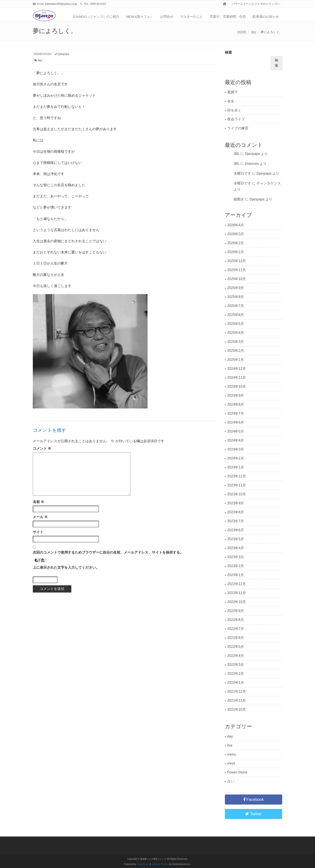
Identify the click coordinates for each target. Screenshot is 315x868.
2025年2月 (236, 351)
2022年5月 (236, 647)
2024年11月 (237, 378)
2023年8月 (236, 512)
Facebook (254, 800)
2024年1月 (236, 467)
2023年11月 (237, 485)
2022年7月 (236, 629)
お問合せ (167, 17)
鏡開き (239, 199)
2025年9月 (236, 288)
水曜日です (242, 173)
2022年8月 (236, 620)
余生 (231, 101)
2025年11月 (237, 270)
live (230, 745)
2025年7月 (236, 306)
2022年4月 (236, 656)
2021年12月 (237, 692)
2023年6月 (236, 530)
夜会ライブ (236, 119)
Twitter (253, 814)
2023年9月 (236, 503)
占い (231, 781)
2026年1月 (236, 252)
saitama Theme (160, 864)
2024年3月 (236, 449)
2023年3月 (236, 557)
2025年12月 (237, 261)
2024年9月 (236, 395)
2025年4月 (236, 333)
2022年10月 (237, 602)
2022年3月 (236, 665)
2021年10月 (237, 709)
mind (231, 763)
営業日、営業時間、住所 (228, 17)
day (254, 32)
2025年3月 (236, 342)
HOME (242, 32)
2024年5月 (236, 431)
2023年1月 (236, 575)
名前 (38, 502)
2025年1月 (236, 360)
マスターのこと (192, 17)
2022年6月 (236, 638)
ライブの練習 (238, 128)
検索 (228, 52)
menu (232, 754)
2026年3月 (236, 234)
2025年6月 (236, 315)
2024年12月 (237, 369)
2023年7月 (236, 521)
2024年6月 (236, 422)
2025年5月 (236, 324)
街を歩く (234, 110)
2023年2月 (236, 566)
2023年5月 (236, 539)
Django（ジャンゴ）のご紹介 (96, 17)
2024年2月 (236, 458)
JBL (237, 154)
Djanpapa (63, 54)
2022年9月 (236, 611)
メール (40, 517)
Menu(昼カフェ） (140, 17)
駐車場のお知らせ (266, 17)
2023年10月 (237, 494)
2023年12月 (237, 476)
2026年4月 (236, 225)
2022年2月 (236, 674)
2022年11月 (237, 593)
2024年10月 (237, 387)
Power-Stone (237, 772)
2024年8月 (236, 404)
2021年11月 (237, 701)
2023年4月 (236, 548)
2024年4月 (236, 440)
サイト (38, 532)
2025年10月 (237, 279)
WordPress (143, 864)
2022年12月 (237, 584)
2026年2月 (236, 243)
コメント (42, 448)
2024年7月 (236, 413)
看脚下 (233, 92)
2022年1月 (236, 683)
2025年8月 (236, 297)
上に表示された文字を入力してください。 (66, 567)
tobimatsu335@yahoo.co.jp (61, 4)
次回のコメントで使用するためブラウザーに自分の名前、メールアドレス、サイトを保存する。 (108, 552)
